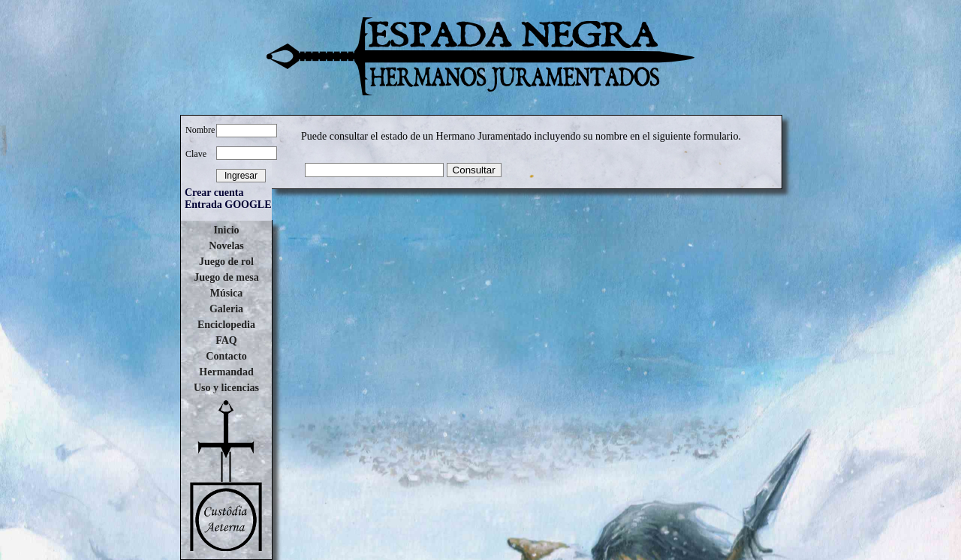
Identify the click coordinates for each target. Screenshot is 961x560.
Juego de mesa (226, 277)
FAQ (226, 340)
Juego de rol (226, 262)
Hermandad (226, 372)
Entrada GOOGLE (228, 205)
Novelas (226, 246)
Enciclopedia (226, 325)
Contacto (226, 356)
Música (227, 293)
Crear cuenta (214, 193)
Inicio (226, 230)
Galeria (226, 309)
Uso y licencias (226, 388)
